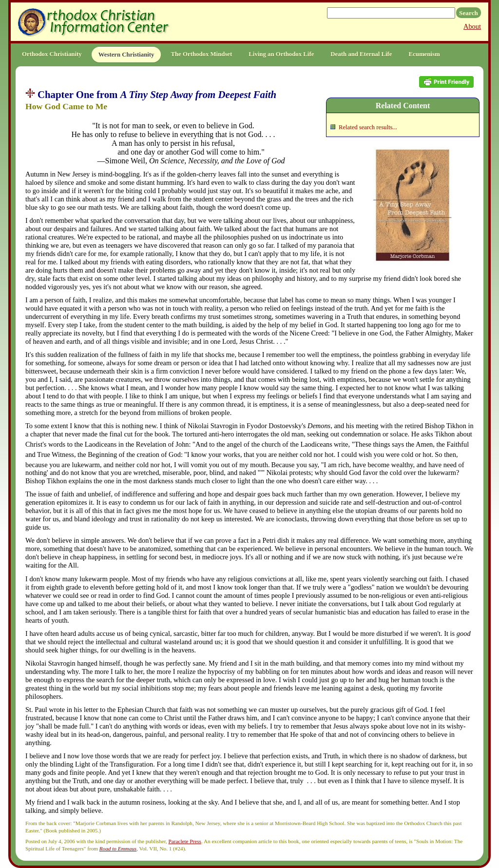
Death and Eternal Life (361, 54)
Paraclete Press (185, 841)
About (472, 26)
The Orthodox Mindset (201, 54)
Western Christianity (126, 55)
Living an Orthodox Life (281, 54)
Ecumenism (424, 54)
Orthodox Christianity (52, 54)
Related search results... (368, 127)
